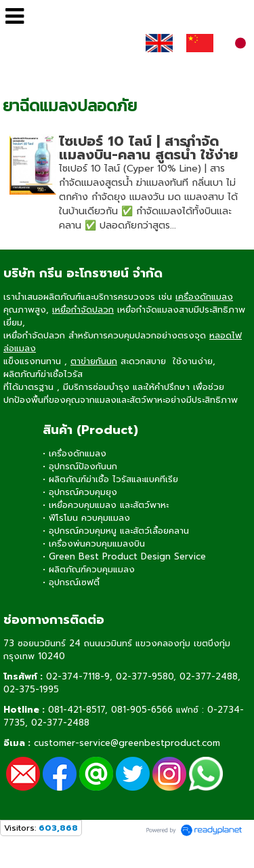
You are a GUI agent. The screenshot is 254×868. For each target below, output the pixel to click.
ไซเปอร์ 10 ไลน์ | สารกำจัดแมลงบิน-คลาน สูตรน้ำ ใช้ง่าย (148, 148)
